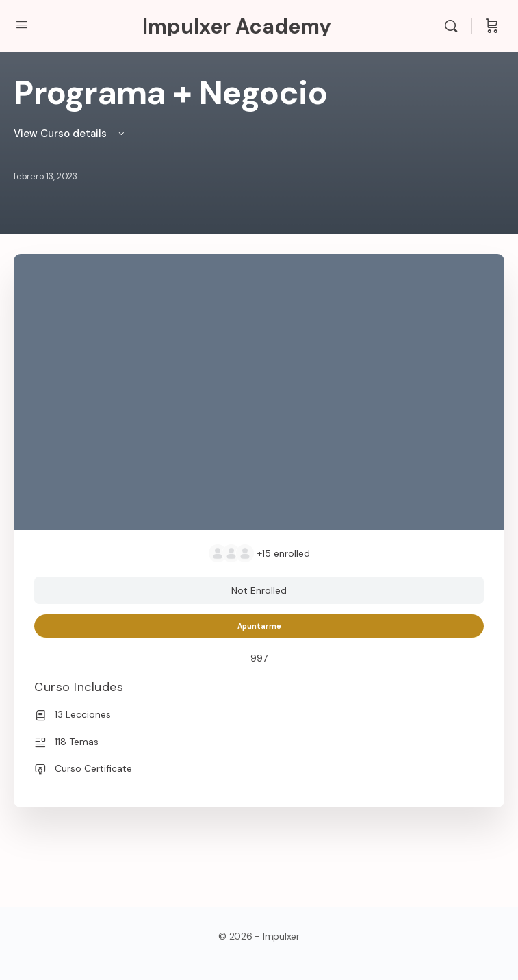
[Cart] (492, 26)
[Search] (454, 26)
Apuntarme (259, 626)
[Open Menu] (22, 25)
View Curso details (70, 134)
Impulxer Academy (237, 26)
